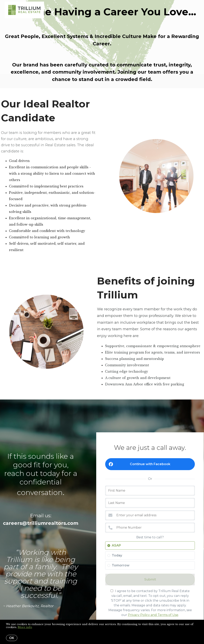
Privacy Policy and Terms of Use (153, 615)
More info (25, 627)
